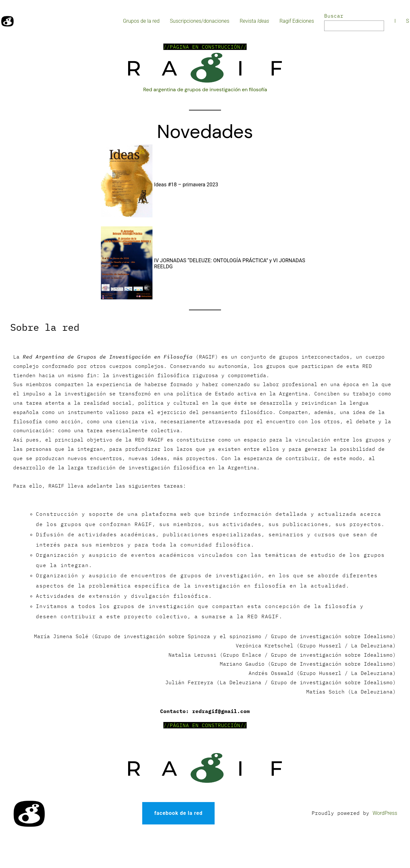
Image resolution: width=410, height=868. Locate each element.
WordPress (385, 813)
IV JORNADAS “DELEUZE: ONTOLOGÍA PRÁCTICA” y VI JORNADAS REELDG (230, 264)
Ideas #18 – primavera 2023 (186, 185)
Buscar (334, 16)
